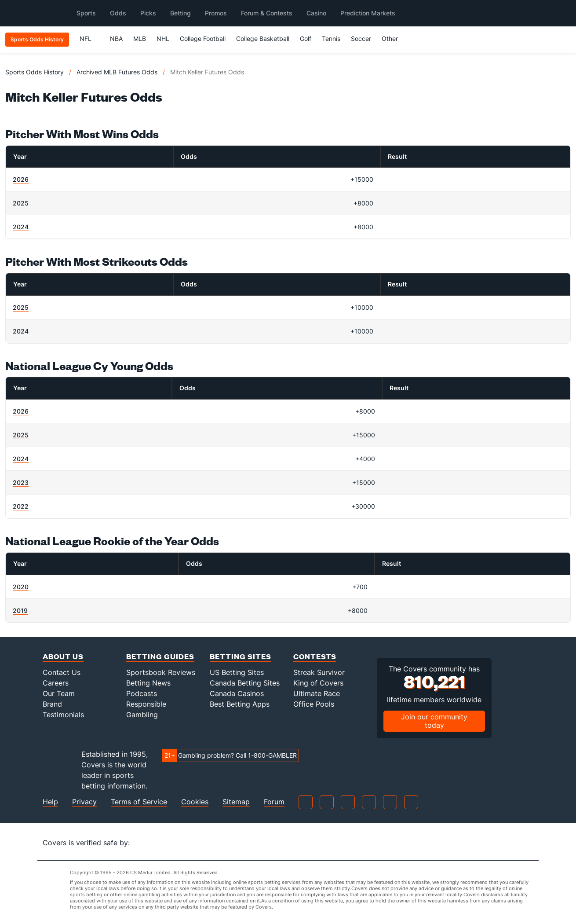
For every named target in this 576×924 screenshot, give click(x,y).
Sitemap (236, 802)
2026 (21, 179)
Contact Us (62, 672)
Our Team (59, 693)
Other (394, 38)
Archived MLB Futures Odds (117, 72)
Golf (306, 38)
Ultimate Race (317, 693)
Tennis (331, 38)
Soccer (361, 38)
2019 (20, 610)
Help (50, 802)
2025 (21, 203)
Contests (315, 656)
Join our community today (434, 721)
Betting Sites (241, 656)
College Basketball (263, 38)
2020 (21, 587)
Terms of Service (139, 802)
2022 (21, 506)
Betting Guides (160, 656)
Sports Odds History (35, 72)
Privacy (84, 802)
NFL (89, 38)
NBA (116, 38)
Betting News (148, 683)
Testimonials (63, 715)
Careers (56, 683)
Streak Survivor (319, 672)
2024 (21, 227)
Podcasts (142, 693)
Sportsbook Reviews (161, 672)
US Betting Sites (237, 672)
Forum (274, 802)
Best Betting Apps (240, 704)
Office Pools (314, 704)
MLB (140, 38)
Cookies (195, 802)
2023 (21, 482)
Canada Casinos (237, 693)
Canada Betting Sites (245, 683)
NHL (163, 38)
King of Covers (318, 683)
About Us (63, 656)
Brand (52, 704)
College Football (203, 38)
